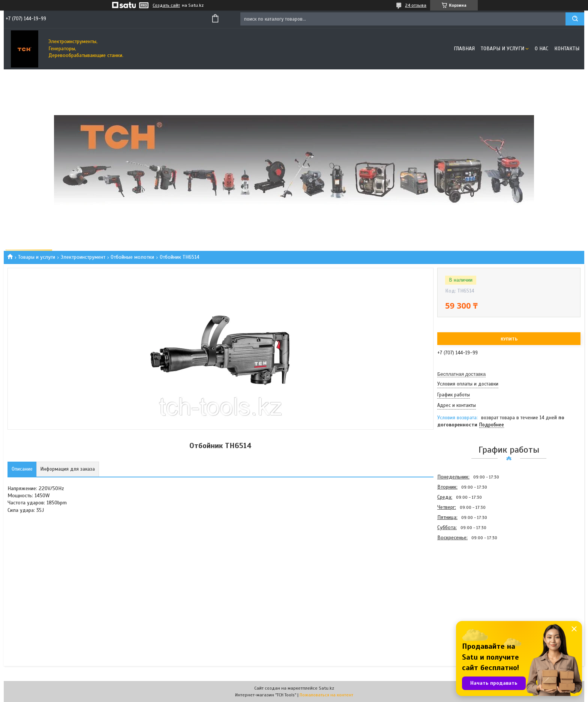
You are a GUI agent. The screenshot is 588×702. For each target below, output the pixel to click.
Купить (509, 339)
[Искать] (575, 19)
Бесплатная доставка (461, 374)
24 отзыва (416, 5)
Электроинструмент (83, 257)
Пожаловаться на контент (326, 695)
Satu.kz (326, 688)
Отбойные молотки (132, 257)
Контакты (567, 49)
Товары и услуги (502, 49)
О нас (541, 49)
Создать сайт (166, 5)
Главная (464, 49)
